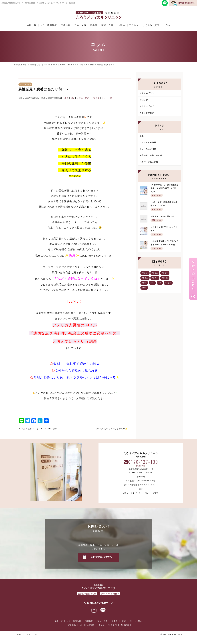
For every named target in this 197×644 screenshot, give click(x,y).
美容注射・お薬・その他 (151, 155)
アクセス (134, 25)
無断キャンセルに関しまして (165, 219)
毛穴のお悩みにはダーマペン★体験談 (40, 429)
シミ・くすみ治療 (148, 142)
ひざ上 (80, 98)
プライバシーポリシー (26, 634)
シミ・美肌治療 (48, 25)
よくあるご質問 (151, 25)
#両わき (145, 273)
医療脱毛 (66, 25)
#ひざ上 (145, 278)
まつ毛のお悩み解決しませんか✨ (112, 429)
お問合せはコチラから (102, 557)
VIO (73, 98)
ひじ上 (96, 98)
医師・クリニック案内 (113, 25)
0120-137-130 (143, 462)
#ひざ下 (155, 278)
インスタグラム (94, 610)
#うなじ (168, 283)
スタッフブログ (81, 65)
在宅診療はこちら (187, 3)
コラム (167, 25)
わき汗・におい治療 (149, 162)
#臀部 (144, 283)
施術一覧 (31, 25)
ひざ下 (88, 98)
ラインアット (103, 610)
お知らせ (144, 100)
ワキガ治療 (80, 25)
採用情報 (113, 625)
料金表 (94, 25)
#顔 (160, 283)
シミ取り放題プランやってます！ (165, 231)
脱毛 (67, 98)
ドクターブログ (147, 106)
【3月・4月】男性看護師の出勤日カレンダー (165, 206)
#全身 (144, 288)
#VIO (152, 283)
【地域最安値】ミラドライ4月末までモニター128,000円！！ (165, 245)
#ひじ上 (155, 273)
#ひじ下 (165, 273)
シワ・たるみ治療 (148, 149)
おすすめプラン (147, 93)
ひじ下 (105, 98)
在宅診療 (125, 625)
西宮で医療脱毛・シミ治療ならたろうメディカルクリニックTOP (39, 65)
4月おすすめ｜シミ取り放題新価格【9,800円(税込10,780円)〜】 (165, 191)
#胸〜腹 (165, 278)
